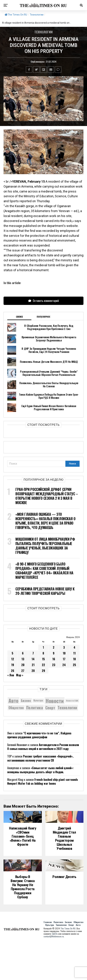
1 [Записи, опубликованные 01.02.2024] (43, 647)
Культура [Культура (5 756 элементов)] (38, 700)
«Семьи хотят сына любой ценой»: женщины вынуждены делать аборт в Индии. (40, 770)
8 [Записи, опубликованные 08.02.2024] (43, 653)
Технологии (37, 15)
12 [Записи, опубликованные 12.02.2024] (13, 659)
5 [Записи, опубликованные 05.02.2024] (12, 653)
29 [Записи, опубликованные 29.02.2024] (43, 671)
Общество (78, 959)
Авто (78, 962)
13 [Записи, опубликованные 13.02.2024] (23, 659)
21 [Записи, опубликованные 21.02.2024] (33, 665)
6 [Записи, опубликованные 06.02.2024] (23, 653)
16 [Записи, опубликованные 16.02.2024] (54, 659)
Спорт (71, 962)
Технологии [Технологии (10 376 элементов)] (67, 708)
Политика (58, 959)
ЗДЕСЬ (55, 971)
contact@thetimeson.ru (54, 973)
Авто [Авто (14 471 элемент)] (13, 701)
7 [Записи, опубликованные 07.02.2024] (33, 653)
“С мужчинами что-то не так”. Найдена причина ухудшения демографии (39, 735)
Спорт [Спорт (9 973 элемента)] (50, 708)
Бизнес (68, 959)
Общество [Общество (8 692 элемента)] (16, 708)
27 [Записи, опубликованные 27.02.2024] (23, 671)
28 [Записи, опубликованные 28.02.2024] (33, 671)
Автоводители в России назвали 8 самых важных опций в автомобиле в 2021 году (43, 747)
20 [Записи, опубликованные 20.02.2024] (23, 665)
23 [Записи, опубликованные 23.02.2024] (54, 665)
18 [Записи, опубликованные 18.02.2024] (74, 659)
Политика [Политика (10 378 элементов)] (35, 708)
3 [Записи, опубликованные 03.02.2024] (64, 647)
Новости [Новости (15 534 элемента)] (55, 701)
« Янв (11, 675)
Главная (48, 959)
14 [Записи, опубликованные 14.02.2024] (33, 659)
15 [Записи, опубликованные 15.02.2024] (43, 659)
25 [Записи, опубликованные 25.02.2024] (74, 665)
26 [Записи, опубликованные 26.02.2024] (13, 671)
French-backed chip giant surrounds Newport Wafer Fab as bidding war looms (43, 781)
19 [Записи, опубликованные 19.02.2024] (13, 665)
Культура (50, 962)
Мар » (20, 675)
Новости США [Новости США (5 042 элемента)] (72, 701)
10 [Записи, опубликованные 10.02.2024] (64, 653)
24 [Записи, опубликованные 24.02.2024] (64, 665)
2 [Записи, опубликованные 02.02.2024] (54, 647)
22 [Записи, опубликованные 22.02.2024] (43, 665)
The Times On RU (16, 15)
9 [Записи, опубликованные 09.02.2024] (54, 653)
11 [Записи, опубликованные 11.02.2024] (74, 653)
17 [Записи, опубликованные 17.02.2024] (64, 659)
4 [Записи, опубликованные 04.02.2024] (74, 647)
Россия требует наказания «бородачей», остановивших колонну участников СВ (40, 758)
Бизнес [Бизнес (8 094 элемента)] (26, 700)
